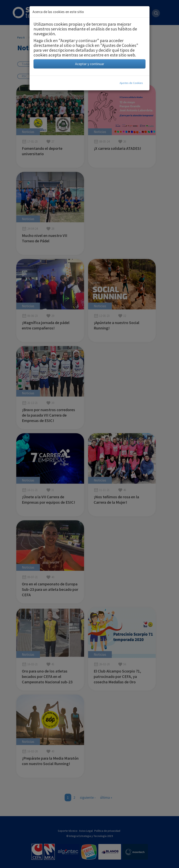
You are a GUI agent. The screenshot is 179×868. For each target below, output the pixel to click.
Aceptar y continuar (90, 64)
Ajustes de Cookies (131, 83)
